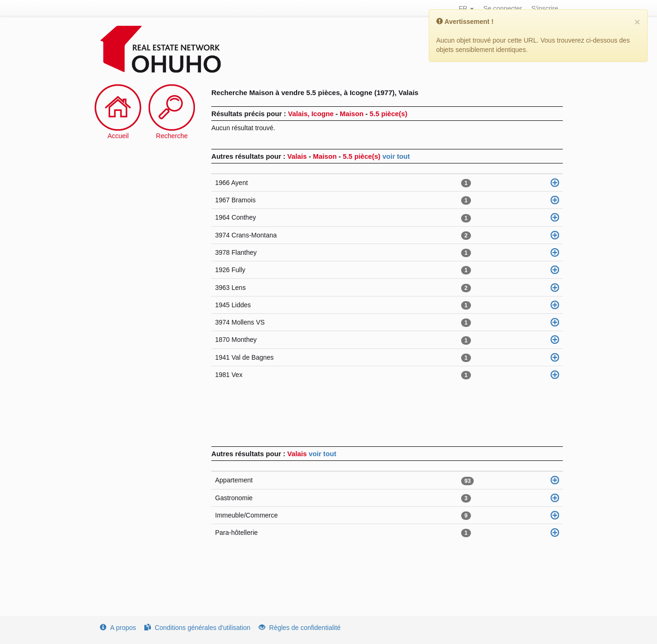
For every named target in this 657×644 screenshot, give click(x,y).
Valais (298, 454)
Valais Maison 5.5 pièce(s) (335, 156)
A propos (118, 628)
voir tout (396, 156)
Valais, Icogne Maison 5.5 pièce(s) (348, 114)
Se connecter (503, 8)
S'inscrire (545, 8)
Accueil (118, 136)
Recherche (172, 136)
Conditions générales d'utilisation (197, 628)
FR (467, 8)
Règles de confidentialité (300, 628)
